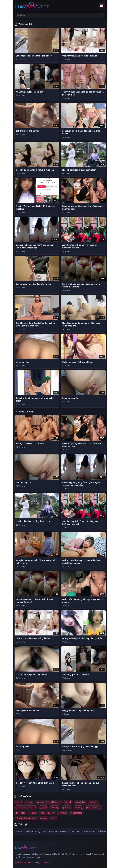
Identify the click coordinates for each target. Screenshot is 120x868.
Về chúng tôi (38, 863)
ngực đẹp (62, 813)
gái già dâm (81, 802)
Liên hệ (47, 863)
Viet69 (19, 831)
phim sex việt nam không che (49, 802)
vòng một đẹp (76, 813)
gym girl (43, 808)
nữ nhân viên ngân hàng (26, 818)
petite (53, 818)
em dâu (29, 802)
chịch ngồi (20, 813)
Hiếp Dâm (102, 831)
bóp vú (19, 802)
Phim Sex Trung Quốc (36, 831)
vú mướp (93, 802)
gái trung (78, 808)
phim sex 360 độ (93, 808)
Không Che (89, 831)
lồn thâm (33, 813)
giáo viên (66, 808)
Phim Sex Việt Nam (58, 831)
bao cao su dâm (47, 813)
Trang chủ (19, 863)
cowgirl (43, 818)
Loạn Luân (75, 831)
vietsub (68, 802)
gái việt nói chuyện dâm (26, 808)
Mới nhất (28, 863)
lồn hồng (55, 808)
